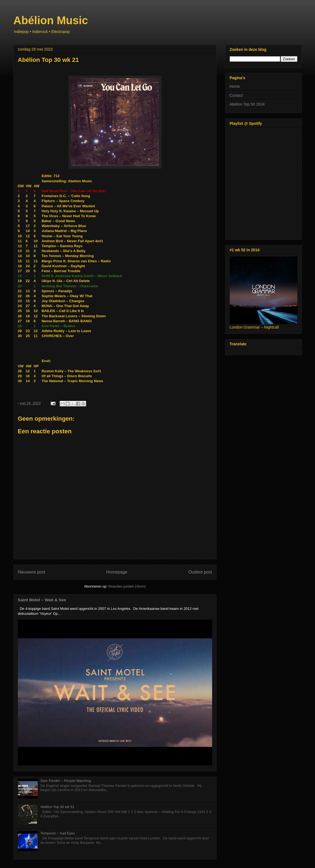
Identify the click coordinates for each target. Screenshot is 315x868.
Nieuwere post (32, 572)
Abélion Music (51, 20)
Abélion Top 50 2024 (247, 104)
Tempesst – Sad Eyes (58, 833)
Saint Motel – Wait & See (42, 600)
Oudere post (200, 572)
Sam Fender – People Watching (66, 781)
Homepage (117, 572)
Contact (236, 95)
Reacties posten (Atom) (127, 586)
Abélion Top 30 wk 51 (57, 807)
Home (235, 86)
